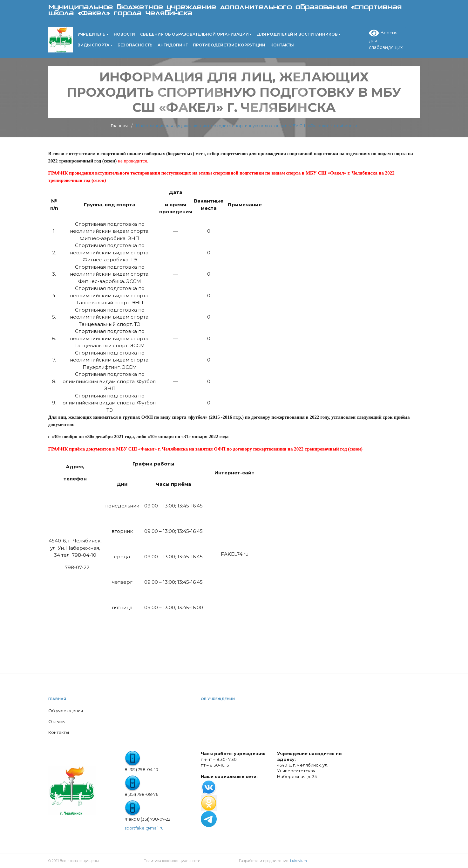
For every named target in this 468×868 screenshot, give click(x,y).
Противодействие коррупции (229, 45)
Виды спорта (93, 45)
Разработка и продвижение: (273, 861)
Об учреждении (66, 711)
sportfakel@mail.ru (144, 828)
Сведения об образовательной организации (194, 34)
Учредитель (92, 34)
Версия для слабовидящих (386, 39)
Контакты (282, 45)
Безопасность (135, 45)
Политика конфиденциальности (172, 861)
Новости (124, 34)
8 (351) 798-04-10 (141, 769)
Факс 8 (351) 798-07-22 (147, 819)
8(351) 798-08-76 (141, 794)
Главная (57, 699)
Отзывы (57, 721)
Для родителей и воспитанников (297, 34)
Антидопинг (173, 45)
